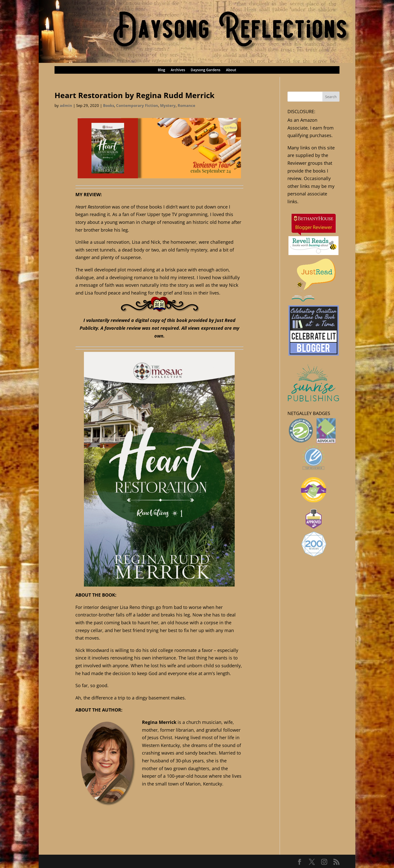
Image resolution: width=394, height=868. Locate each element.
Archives (178, 70)
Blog (161, 70)
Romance (186, 105)
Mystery (168, 105)
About (231, 70)
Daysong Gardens (206, 70)
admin (66, 105)
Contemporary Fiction (137, 105)
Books (109, 105)
